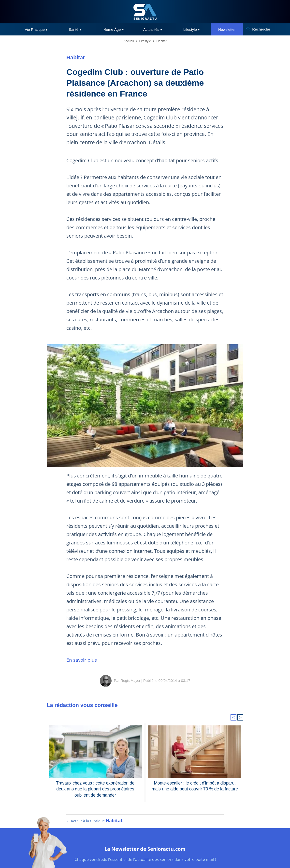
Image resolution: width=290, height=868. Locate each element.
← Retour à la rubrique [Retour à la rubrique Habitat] (95, 825)
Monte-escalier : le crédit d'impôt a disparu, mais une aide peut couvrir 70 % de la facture (195, 785)
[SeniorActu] (145, 12)
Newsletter (227, 29)
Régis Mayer (130, 680)
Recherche (261, 29)
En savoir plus (82, 660)
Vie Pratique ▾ (36, 29)
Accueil (129, 41)
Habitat (161, 41)
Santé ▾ (75, 29)
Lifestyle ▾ (192, 29)
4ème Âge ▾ (114, 29)
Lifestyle (145, 41)
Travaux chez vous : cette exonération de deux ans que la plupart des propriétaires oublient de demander (95, 788)
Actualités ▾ (153, 29)
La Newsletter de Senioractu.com (145, 853)
